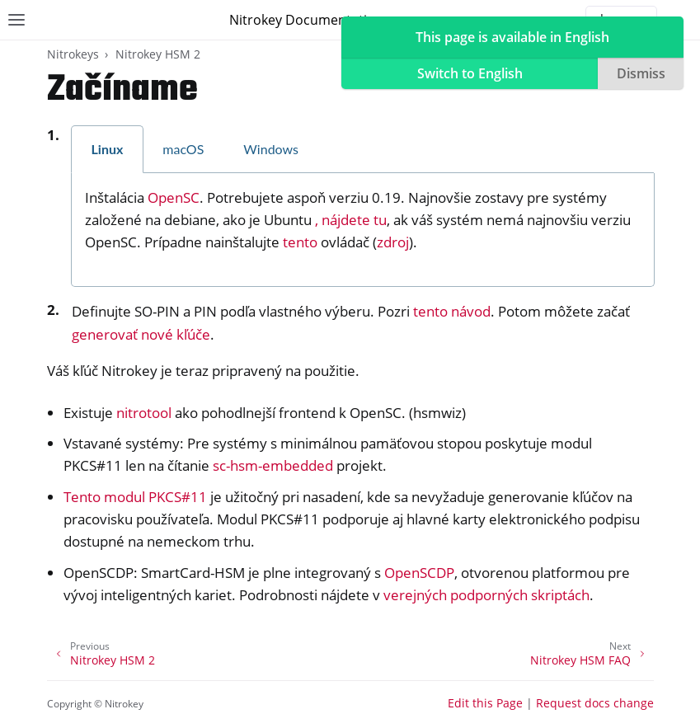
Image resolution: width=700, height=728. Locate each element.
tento (300, 242)
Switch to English (470, 73)
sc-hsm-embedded (273, 465)
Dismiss (641, 73)
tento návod (452, 311)
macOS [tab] (183, 149)
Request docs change (595, 703)
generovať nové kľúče (141, 334)
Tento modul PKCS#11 (135, 497)
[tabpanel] (363, 230)
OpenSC (174, 197)
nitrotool (144, 413)
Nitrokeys (73, 54)
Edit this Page (485, 703)
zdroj (393, 242)
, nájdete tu (351, 220)
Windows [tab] (271, 149)
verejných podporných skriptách (486, 595)
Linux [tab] (108, 149)
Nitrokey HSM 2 (158, 54)
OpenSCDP (419, 573)
